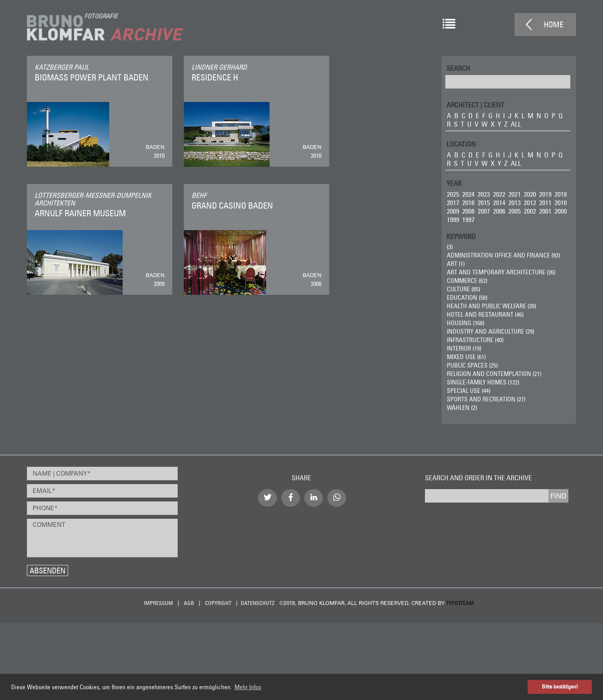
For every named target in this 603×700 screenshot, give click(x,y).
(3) (450, 247)
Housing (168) (466, 323)
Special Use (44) (469, 391)
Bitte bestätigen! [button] (560, 687)
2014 (499, 203)
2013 (515, 203)
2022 (499, 194)
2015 (484, 203)
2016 (468, 203)
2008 (468, 211)
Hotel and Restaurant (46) (485, 314)
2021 (515, 194)
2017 (453, 203)
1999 (453, 220)
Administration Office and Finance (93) (503, 255)
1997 (468, 220)
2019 (545, 194)
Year (454, 183)
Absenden (47, 571)
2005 (515, 211)
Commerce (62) (467, 281)
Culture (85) (463, 289)
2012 (530, 203)
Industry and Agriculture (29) (491, 331)
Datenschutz (258, 603)
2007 (484, 211)
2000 (561, 211)
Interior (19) (464, 348)
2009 (453, 211)
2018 (561, 194)
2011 (545, 203)
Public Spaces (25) (472, 365)
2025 (453, 194)
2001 (545, 211)
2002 (530, 211)
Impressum (158, 603)
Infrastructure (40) (475, 340)
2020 (530, 194)
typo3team (460, 603)
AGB (189, 603)
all (516, 124)
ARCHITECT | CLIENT (475, 104)
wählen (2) (462, 408)
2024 (468, 194)
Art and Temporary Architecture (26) (501, 272)
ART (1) (456, 264)
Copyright (218, 603)
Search (458, 68)
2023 (484, 194)
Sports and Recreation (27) (486, 399)
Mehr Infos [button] (248, 687)
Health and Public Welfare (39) (491, 306)
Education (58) (467, 297)
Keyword (461, 236)
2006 (499, 211)
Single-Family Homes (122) (483, 382)
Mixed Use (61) (466, 357)
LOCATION (461, 144)
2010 (561, 203)
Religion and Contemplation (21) (494, 374)
